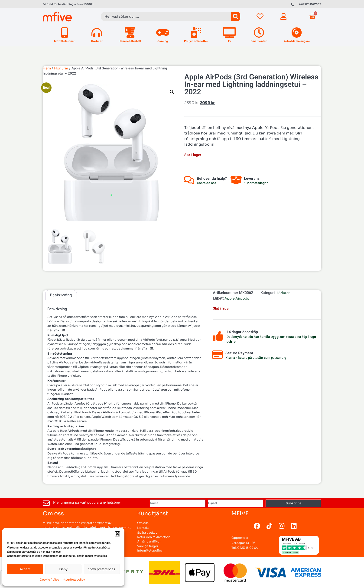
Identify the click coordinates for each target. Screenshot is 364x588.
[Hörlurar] (97, 33)
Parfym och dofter (196, 41)
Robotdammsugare (297, 41)
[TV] (229, 33)
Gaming (163, 41)
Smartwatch (259, 41)
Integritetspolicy (73, 580)
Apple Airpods (237, 298)
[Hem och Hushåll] (130, 33)
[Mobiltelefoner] (64, 33)
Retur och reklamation (154, 537)
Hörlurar (97, 41)
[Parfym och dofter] (196, 33)
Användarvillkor (149, 542)
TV (229, 41)
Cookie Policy (49, 580)
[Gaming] (163, 33)
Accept (25, 569)
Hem (47, 68)
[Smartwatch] (259, 33)
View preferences (102, 569)
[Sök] (236, 16)
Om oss (143, 523)
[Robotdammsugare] (297, 33)
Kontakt (143, 528)
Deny (63, 569)
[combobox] (166, 16)
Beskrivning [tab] (61, 295)
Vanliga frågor (148, 546)
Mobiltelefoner (64, 41)
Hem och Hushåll (130, 41)
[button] (117, 534)
